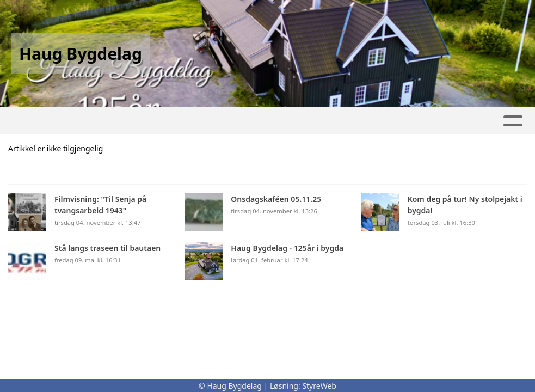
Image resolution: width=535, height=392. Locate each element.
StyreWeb (319, 386)
